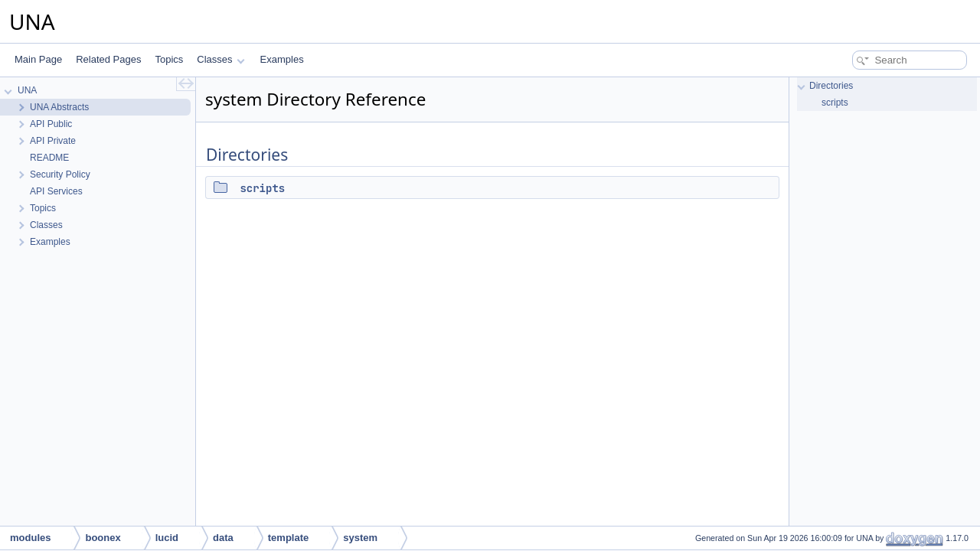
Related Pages (108, 59)
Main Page (38, 59)
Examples (282, 59)
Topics (169, 59)
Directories (831, 86)
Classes (220, 59)
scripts (262, 188)
